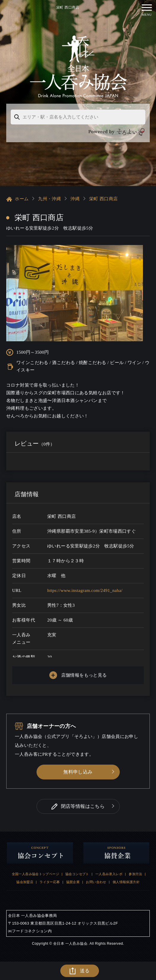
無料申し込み (78, 772)
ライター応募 (50, 882)
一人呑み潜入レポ (109, 874)
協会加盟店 (25, 882)
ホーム (17, 199)
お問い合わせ (96, 882)
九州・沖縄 (49, 199)
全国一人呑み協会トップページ (36, 874)
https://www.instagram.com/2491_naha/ (85, 590)
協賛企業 (73, 882)
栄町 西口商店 (103, 199)
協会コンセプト (77, 874)
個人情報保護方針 (126, 882)
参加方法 (135, 874)
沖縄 (75, 199)
